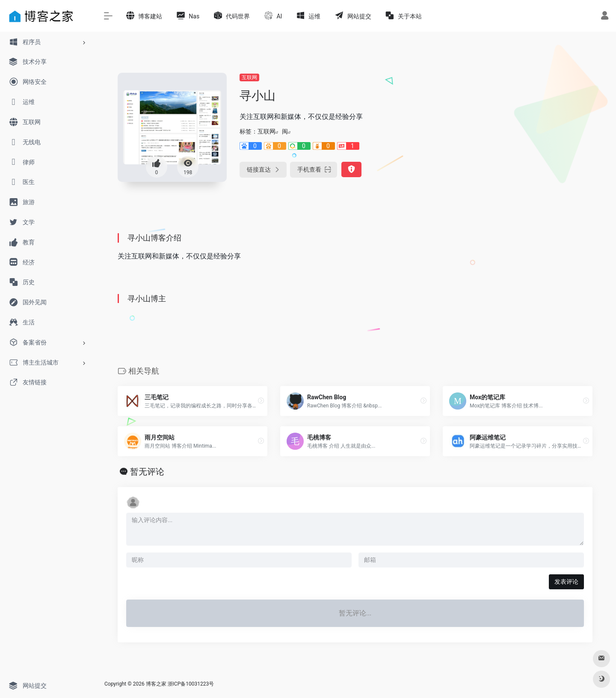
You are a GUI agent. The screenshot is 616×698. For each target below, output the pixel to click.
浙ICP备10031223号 (191, 684)
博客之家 (156, 684)
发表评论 (566, 582)
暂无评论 (147, 472)
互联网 (249, 77)
